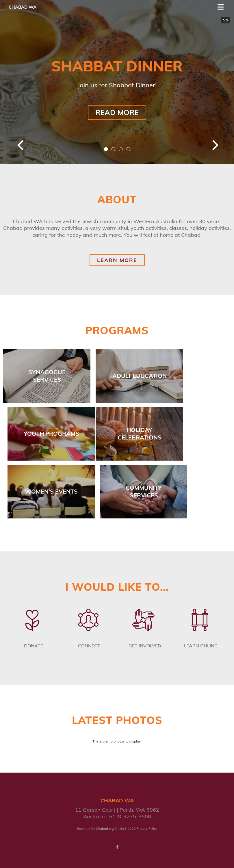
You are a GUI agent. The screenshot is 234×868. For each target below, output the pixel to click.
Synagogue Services (47, 376)
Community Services (144, 491)
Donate (34, 646)
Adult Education (140, 376)
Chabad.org (105, 829)
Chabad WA (23, 7)
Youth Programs (51, 434)
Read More (117, 112)
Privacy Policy (147, 829)
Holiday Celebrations (140, 434)
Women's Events (51, 491)
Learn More (117, 260)
